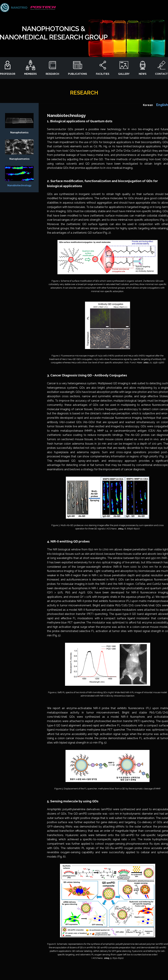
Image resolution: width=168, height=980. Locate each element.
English (162, 105)
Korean (148, 105)
